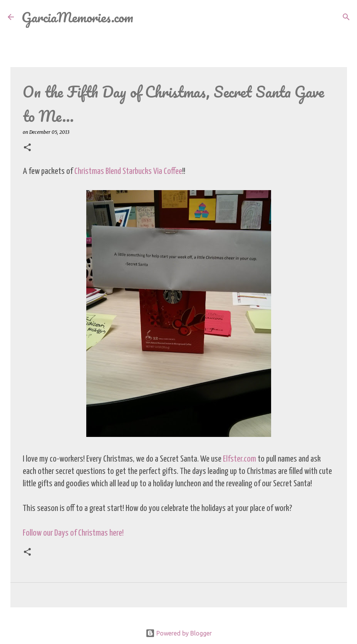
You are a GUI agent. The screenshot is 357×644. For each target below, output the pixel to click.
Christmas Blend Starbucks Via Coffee (128, 171)
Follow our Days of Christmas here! (73, 533)
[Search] (144, 17)
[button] (27, 148)
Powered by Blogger (179, 633)
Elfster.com (240, 459)
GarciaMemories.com (77, 17)
